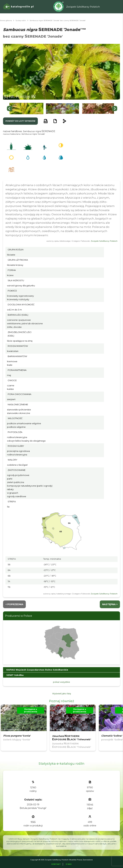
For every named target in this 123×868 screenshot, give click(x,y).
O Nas (69, 864)
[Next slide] (115, 108)
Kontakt (56, 864)
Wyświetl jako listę (62, 694)
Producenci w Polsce (18, 616)
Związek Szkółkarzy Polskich (104, 241)
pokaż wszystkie (61, 682)
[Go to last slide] (9, 108)
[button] (26, 109)
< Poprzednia (14, 604)
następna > (110, 604)
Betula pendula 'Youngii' (33, 808)
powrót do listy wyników (20, 121)
